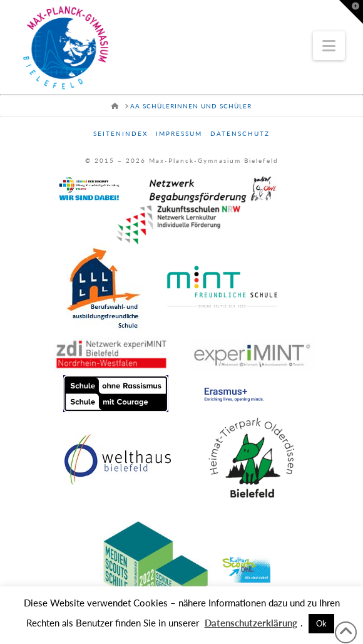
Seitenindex (120, 133)
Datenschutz (240, 133)
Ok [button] (321, 623)
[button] (329, 46)
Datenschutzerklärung (251, 623)
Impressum (179, 133)
